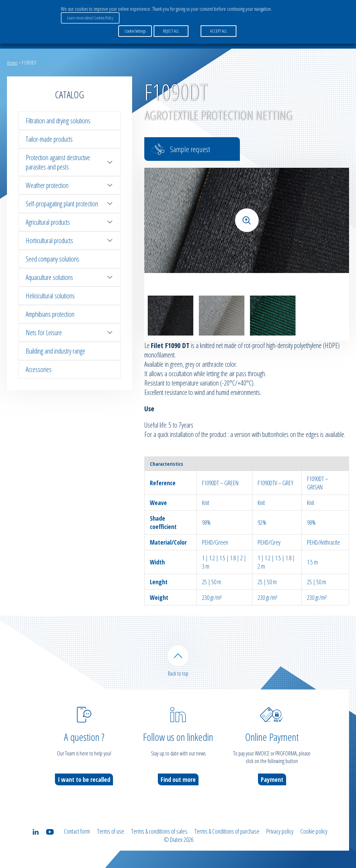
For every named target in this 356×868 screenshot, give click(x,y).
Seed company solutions (52, 259)
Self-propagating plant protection (70, 204)
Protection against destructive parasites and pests (70, 162)
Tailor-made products (49, 139)
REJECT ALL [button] (171, 31)
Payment (272, 779)
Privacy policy (280, 831)
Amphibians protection (50, 314)
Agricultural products (70, 222)
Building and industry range (55, 351)
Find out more (178, 779)
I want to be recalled (84, 779)
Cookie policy (314, 831)
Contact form (77, 831)
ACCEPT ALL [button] (219, 31)
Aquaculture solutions (70, 277)
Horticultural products (70, 241)
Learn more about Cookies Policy (90, 18)
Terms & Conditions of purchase (227, 831)
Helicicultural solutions (50, 296)
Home (12, 63)
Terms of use (111, 831)
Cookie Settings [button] (135, 31)
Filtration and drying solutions (58, 121)
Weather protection (70, 185)
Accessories (39, 369)
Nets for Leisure (70, 333)
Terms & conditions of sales (159, 831)
